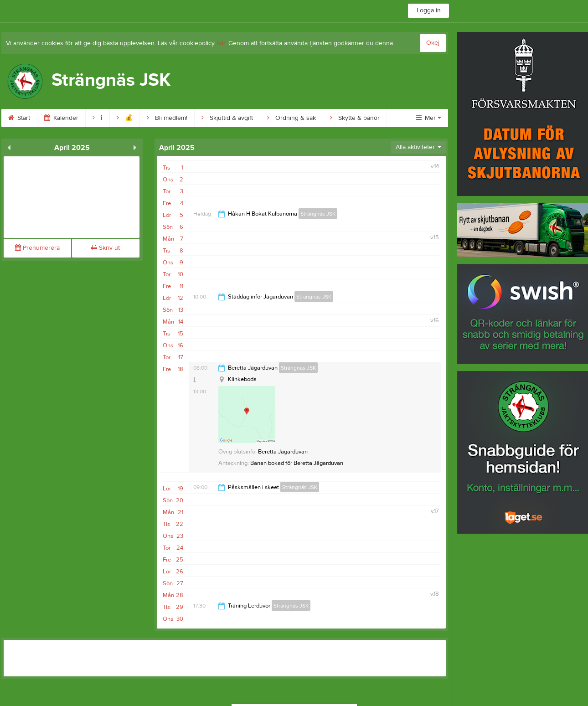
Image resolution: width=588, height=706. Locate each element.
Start (19, 118)
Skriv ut (106, 248)
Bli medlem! (167, 118)
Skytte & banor (355, 118)
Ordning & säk (291, 118)
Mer (429, 118)
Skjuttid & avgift (227, 118)
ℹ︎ (98, 118)
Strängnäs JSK (318, 214)
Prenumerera (37, 248)
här (221, 43)
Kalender (61, 118)
